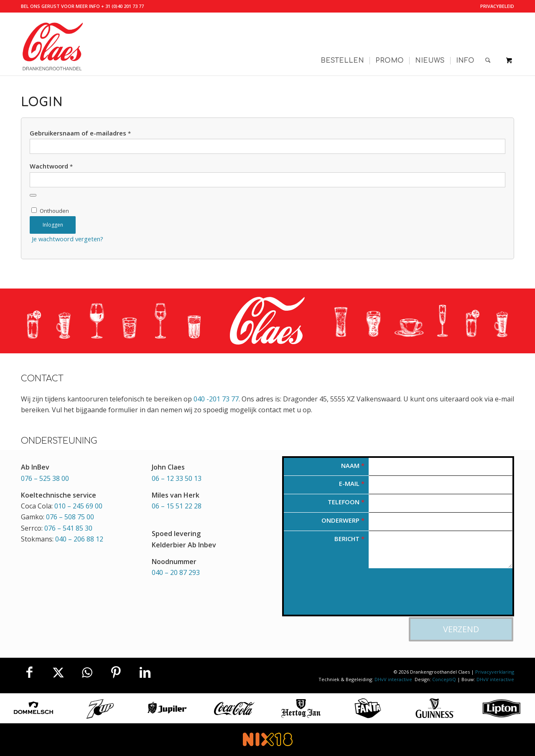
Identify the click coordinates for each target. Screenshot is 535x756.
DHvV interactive (394, 679)
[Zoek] (488, 44)
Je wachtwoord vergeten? (68, 239)
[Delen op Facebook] (29, 672)
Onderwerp (343, 520)
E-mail (352, 483)
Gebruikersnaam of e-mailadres (80, 133)
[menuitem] (495, 6)
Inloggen (53, 225)
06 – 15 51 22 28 (177, 506)
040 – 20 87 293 (176, 572)
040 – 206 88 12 (79, 539)
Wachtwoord (51, 166)
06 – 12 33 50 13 (177, 478)
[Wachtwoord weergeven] (33, 195)
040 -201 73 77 (216, 399)
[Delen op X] (58, 672)
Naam (353, 465)
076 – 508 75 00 (70, 517)
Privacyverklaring (495, 672)
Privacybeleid (497, 6)
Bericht (349, 539)
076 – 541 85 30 (68, 528)
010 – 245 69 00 (78, 506)
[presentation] (347, 595)
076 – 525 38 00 (45, 478)
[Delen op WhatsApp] (87, 672)
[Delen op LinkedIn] (145, 672)
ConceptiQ (444, 679)
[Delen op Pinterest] (116, 672)
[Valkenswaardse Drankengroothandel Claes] (52, 44)
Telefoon (346, 502)
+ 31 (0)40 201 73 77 (122, 6)
